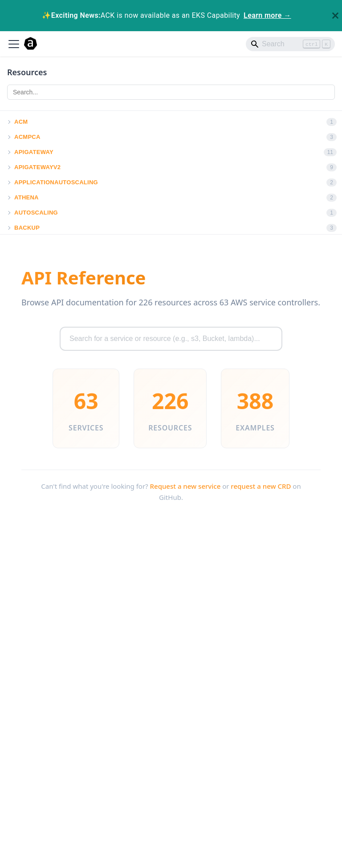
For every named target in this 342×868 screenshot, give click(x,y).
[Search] (290, 44)
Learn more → (267, 15)
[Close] (335, 16)
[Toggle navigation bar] (14, 44)
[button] (8, 122)
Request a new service (185, 486)
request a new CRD (261, 486)
